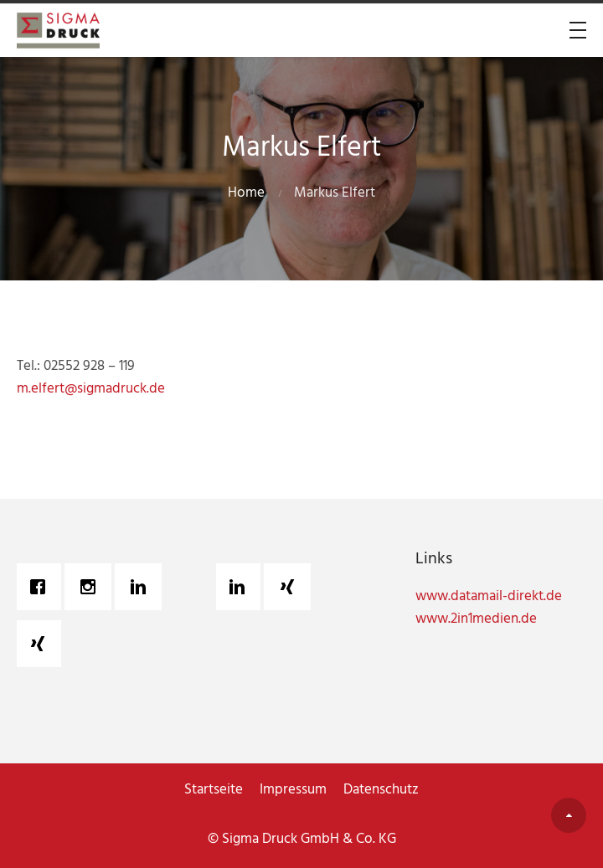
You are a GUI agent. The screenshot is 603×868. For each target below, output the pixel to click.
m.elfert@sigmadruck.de (91, 389)
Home (246, 193)
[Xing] (42, 644)
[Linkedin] (142, 587)
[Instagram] (92, 587)
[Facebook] (42, 587)
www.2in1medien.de (476, 619)
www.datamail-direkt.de (489, 596)
